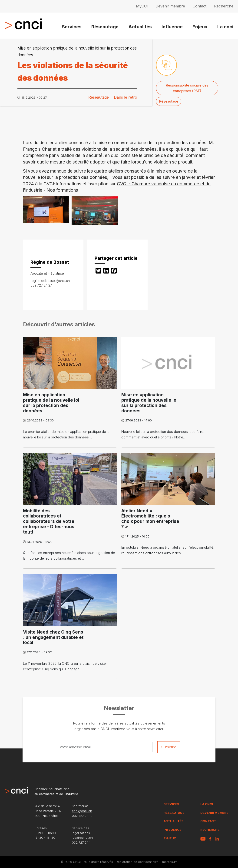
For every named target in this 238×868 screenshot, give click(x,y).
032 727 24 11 (82, 842)
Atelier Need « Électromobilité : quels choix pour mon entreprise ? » (150, 519)
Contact (200, 6)
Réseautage (105, 27)
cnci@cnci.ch (82, 811)
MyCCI (142, 6)
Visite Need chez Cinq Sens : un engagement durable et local (53, 637)
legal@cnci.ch (82, 838)
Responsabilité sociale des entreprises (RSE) (187, 88)
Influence (172, 27)
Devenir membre (170, 6)
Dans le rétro (126, 97)
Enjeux (200, 27)
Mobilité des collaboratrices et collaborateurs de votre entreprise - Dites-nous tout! (49, 521)
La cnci (225, 27)
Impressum (169, 862)
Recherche (224, 6)
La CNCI (207, 804)
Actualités (140, 27)
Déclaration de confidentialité (137, 862)
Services (72, 27)
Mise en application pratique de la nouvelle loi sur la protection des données (51, 403)
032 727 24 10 (82, 816)
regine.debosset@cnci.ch (50, 281)
